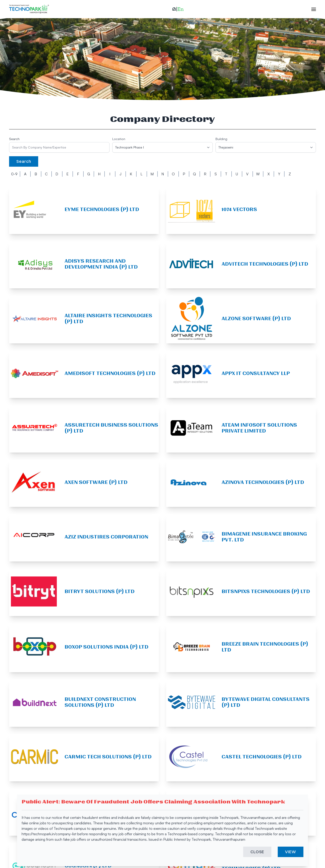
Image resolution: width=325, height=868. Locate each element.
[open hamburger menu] (311, 9)
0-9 (14, 174)
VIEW (291, 853)
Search (14, 139)
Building (221, 139)
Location (119, 139)
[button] (178, 9)
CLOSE (257, 853)
